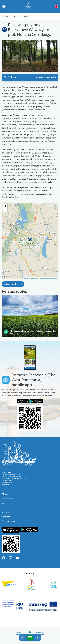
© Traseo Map (34, 278)
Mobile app (6, 517)
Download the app (9, 521)
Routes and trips (8, 499)
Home (5, 16)
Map (3, 503)
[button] (30, 239)
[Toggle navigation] (30, 638)
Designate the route (13, 284)
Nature (26, 16)
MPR (4, 508)
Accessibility (6, 512)
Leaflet (26, 278)
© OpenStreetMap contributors (48, 278)
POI (15, 16)
